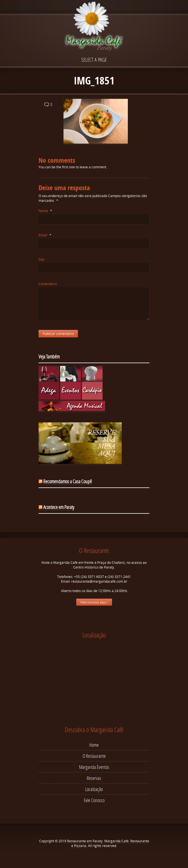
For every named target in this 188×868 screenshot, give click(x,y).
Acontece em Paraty (59, 507)
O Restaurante (94, 756)
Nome (45, 211)
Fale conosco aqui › (94, 602)
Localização (94, 789)
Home (94, 745)
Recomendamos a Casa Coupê (68, 481)
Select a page (94, 60)
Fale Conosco (94, 800)
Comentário (48, 284)
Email (45, 235)
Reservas (94, 778)
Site (41, 259)
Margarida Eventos (94, 767)
